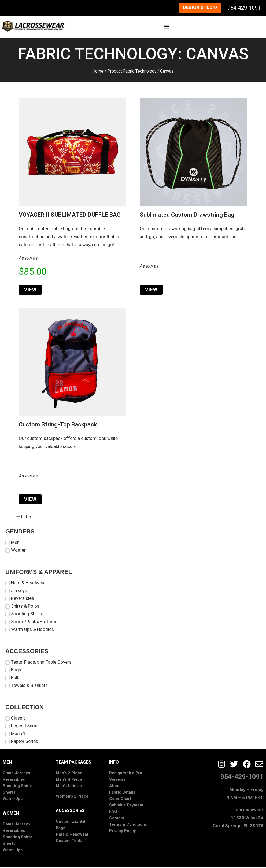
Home (98, 72)
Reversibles (14, 780)
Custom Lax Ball (71, 822)
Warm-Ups (13, 799)
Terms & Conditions (128, 825)
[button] (166, 27)
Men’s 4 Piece (69, 780)
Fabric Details (122, 793)
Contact (117, 819)
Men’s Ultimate (70, 787)
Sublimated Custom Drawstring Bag (187, 215)
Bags (60, 828)
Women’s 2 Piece (72, 797)
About (115, 787)
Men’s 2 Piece (69, 774)
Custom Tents (69, 841)
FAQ (113, 812)
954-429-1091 (244, 8)
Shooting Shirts (17, 787)
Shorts (9, 793)
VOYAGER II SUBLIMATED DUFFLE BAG (70, 215)
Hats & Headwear (72, 835)
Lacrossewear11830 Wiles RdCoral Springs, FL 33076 (238, 818)
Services (117, 780)
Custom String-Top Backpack (58, 425)
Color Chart (120, 799)
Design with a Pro (126, 774)
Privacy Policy (123, 832)
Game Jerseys (16, 774)
